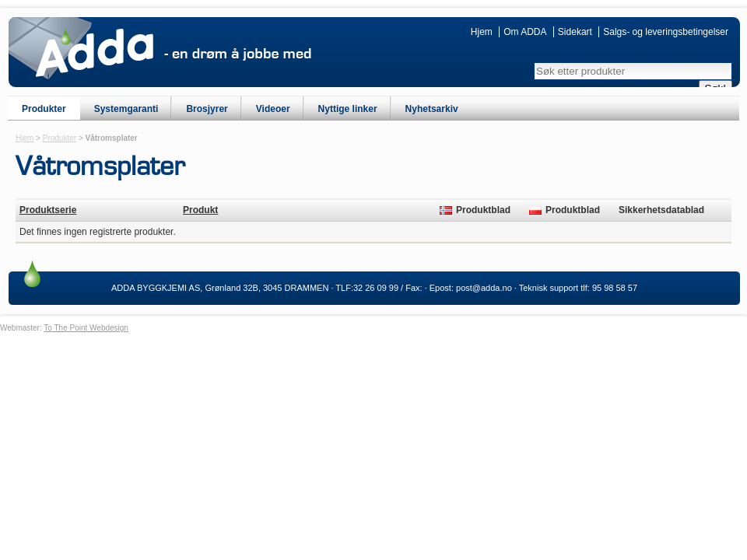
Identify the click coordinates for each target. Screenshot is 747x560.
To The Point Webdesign (86, 328)
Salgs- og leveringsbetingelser (666, 32)
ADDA (95, 53)
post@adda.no (484, 288)
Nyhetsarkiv (432, 109)
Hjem (482, 32)
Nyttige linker (348, 109)
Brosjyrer (207, 109)
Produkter (44, 109)
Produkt (200, 210)
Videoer (273, 109)
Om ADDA (525, 32)
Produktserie (48, 210)
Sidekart (575, 32)
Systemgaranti (126, 109)
